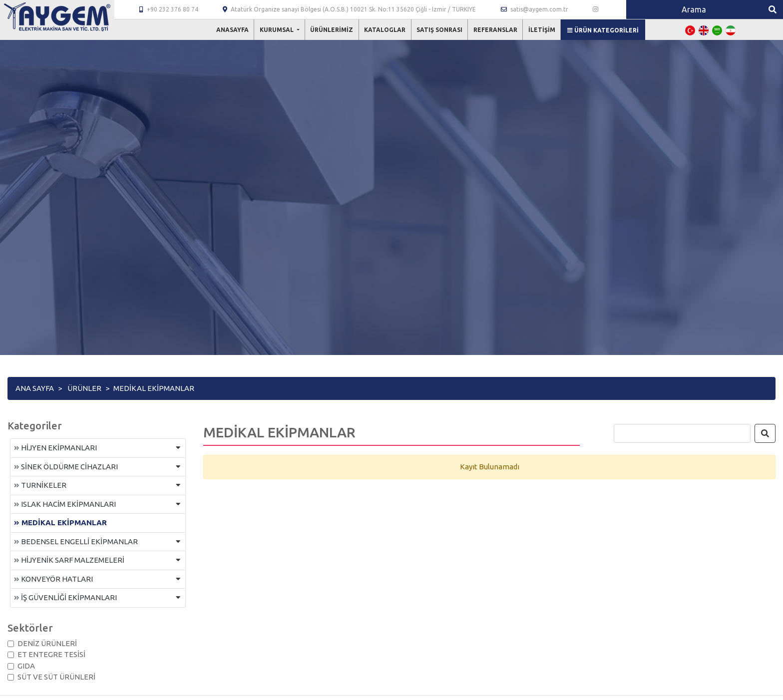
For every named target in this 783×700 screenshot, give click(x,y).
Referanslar (495, 30)
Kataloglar (385, 30)
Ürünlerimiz (332, 30)
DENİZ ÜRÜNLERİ (47, 643)
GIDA (26, 666)
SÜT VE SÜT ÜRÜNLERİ (56, 677)
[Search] (694, 9)
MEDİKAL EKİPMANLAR (60, 523)
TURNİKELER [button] (40, 485)
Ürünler (84, 388)
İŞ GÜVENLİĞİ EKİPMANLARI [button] (65, 597)
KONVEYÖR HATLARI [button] (53, 579)
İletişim (542, 30)
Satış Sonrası (439, 30)
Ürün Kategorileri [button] (603, 30)
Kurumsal (277, 30)
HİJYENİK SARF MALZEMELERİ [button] (69, 560)
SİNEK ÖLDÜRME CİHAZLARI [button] (66, 467)
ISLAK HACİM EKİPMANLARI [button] (65, 504)
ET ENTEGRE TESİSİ (51, 654)
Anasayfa (232, 30)
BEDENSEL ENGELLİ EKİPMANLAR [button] (76, 541)
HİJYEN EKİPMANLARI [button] (55, 448)
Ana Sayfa (35, 388)
